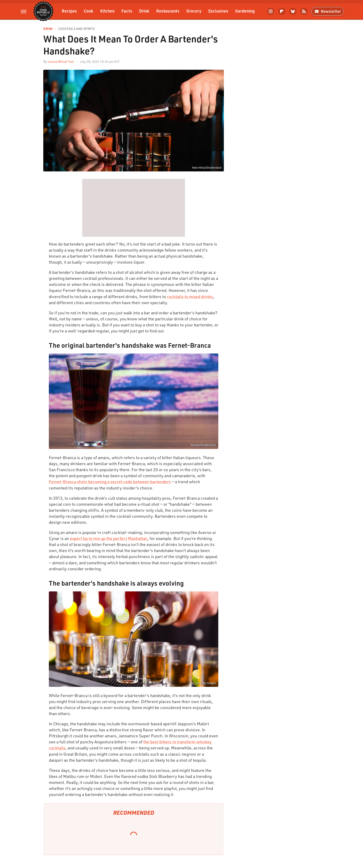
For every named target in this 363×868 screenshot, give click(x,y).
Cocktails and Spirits (77, 29)
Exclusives (218, 11)
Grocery (194, 11)
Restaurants (168, 11)
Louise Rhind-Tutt (61, 62)
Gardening (245, 11)
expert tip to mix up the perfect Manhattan (109, 538)
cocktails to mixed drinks (190, 297)
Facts (127, 11)
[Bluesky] (293, 11)
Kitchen (107, 11)
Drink (144, 11)
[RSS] (304, 11)
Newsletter (327, 11)
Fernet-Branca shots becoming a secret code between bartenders (110, 482)
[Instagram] (271, 11)
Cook (89, 11)
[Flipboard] (282, 11)
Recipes (69, 11)
